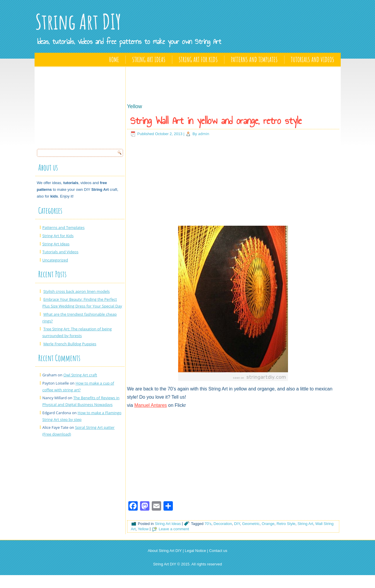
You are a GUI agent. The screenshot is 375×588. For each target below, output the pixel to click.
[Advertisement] (81, 106)
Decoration (223, 524)
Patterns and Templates (254, 60)
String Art (305, 524)
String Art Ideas (149, 60)
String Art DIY (78, 22)
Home (114, 60)
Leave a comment (174, 529)
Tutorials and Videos (313, 60)
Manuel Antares (150, 405)
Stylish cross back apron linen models (77, 291)
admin (204, 134)
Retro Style (286, 524)
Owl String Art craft (80, 375)
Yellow (143, 529)
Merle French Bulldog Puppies (70, 344)
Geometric (251, 524)
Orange (268, 524)
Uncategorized (55, 260)
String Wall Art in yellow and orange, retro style (216, 121)
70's (208, 524)
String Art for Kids (198, 60)
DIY (237, 524)
